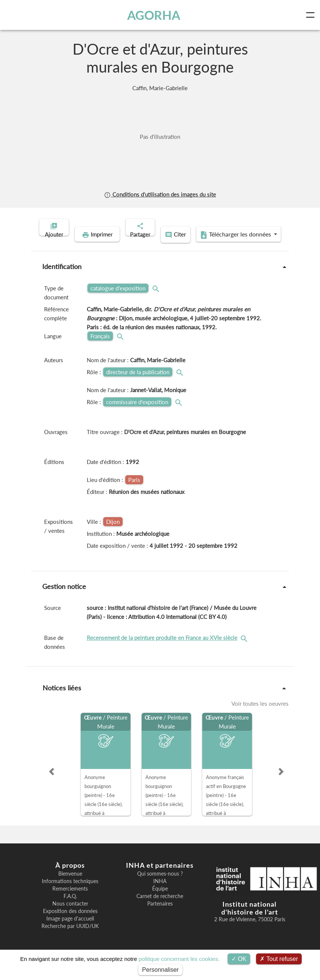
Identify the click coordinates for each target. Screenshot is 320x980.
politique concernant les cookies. (179, 959)
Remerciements (70, 899)
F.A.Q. (70, 907)
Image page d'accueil (70, 929)
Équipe (160, 899)
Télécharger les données (209, 246)
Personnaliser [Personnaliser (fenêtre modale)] (160, 970)
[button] (52, 782)
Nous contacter (70, 914)
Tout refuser (279, 959)
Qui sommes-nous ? (160, 884)
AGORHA (154, 15)
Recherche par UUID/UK (70, 937)
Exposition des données (70, 922)
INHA (160, 892)
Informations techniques (70, 892)
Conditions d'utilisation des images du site (160, 194)
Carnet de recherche (160, 907)
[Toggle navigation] (312, 15)
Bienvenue (70, 884)
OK (239, 959)
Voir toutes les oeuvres (260, 714)
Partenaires (160, 914)
